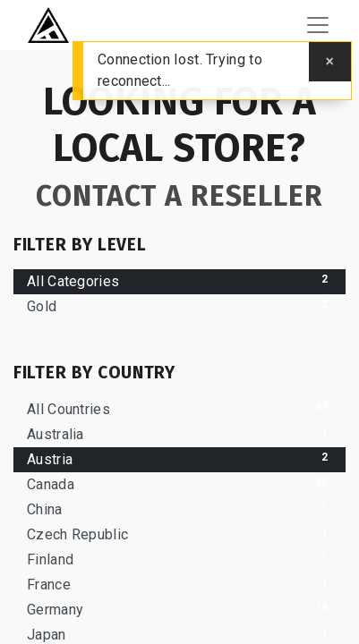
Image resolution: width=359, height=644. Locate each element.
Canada (179, 483)
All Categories (179, 280)
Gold (179, 305)
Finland (179, 559)
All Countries (179, 408)
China (179, 508)
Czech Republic (179, 534)
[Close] (330, 62)
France (179, 584)
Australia (179, 433)
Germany (179, 609)
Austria (179, 458)
